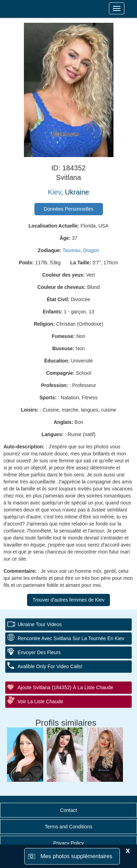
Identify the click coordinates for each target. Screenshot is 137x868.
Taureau (71, 250)
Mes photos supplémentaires (76, 856)
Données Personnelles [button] (69, 209)
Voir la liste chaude (40, 701)
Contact (68, 810)
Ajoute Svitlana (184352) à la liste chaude (65, 687)
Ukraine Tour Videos (40, 624)
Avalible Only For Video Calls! (50, 666)
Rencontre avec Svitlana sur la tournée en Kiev (71, 638)
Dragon (91, 250)
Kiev (54, 192)
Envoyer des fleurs (39, 652)
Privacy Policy (68, 843)
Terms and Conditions (68, 827)
